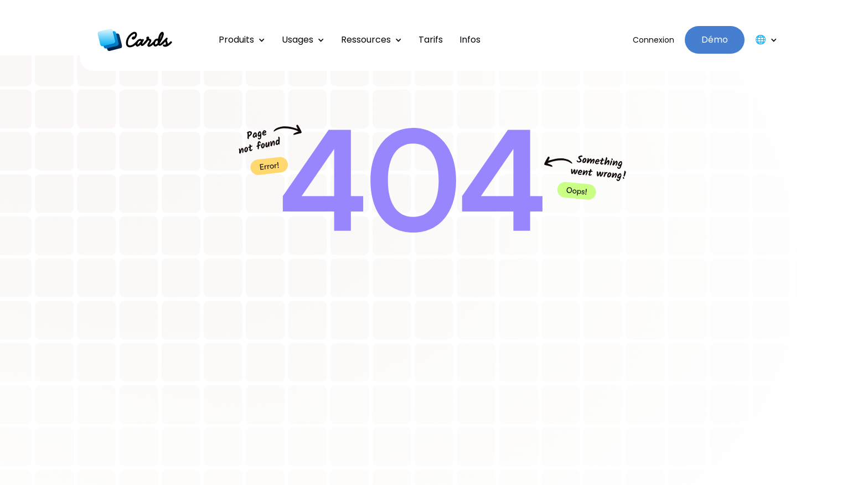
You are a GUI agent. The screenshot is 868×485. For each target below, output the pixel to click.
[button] (242, 40)
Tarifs (431, 40)
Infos (470, 40)
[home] (135, 40)
